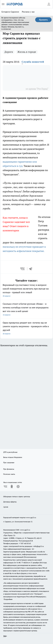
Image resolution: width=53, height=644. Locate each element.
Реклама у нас (28, 12)
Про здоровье (9, 462)
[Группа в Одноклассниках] (12, 487)
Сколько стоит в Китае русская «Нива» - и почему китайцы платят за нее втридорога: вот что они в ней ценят (26, 310)
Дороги (9, 52)
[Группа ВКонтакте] (5, 487)
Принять (43, 20)
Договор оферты (10, 502)
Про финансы (9, 469)
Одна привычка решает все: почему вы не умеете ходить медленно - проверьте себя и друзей (26, 328)
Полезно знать (9, 474)
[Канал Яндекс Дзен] (18, 487)
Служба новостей (33, 62)
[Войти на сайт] (49, 4)
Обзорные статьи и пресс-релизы (17, 497)
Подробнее (8, 599)
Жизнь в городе (27, 52)
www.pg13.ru (31, 517)
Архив (6, 507)
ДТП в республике (10, 452)
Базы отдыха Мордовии (13, 457)
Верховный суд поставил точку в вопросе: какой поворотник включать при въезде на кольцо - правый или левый (26, 291)
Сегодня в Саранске (10, 12)
